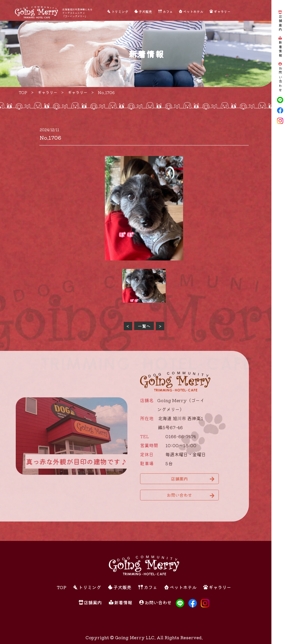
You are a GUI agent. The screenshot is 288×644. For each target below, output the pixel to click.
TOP (62, 587)
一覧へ (144, 326)
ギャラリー (222, 11)
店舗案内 (280, 23)
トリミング (120, 11)
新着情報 (280, 49)
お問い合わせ (280, 80)
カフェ (168, 11)
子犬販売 (145, 11)
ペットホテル (193, 11)
